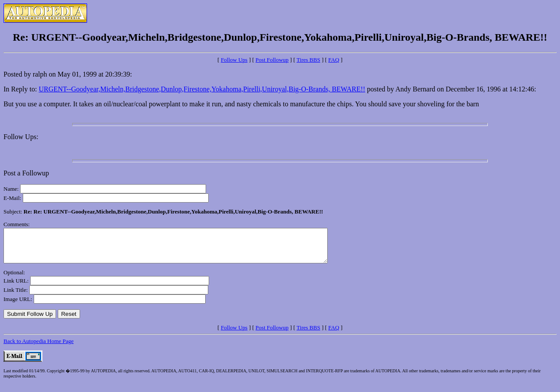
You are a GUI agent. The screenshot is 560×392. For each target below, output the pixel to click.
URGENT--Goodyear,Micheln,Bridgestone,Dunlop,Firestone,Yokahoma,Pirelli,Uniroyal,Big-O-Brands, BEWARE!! (202, 89)
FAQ (334, 60)
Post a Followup (26, 173)
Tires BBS (308, 60)
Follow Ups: (21, 137)
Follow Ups (234, 60)
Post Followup (272, 60)
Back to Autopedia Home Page (38, 348)
